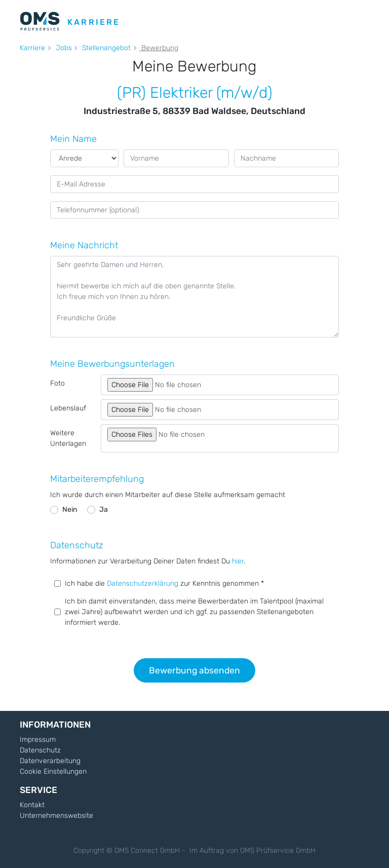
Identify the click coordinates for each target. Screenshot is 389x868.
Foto (57, 383)
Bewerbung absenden (194, 670)
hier (238, 561)
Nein (70, 510)
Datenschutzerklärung (144, 583)
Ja (104, 510)
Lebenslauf (68, 408)
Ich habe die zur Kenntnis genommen (163, 583)
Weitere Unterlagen (68, 438)
